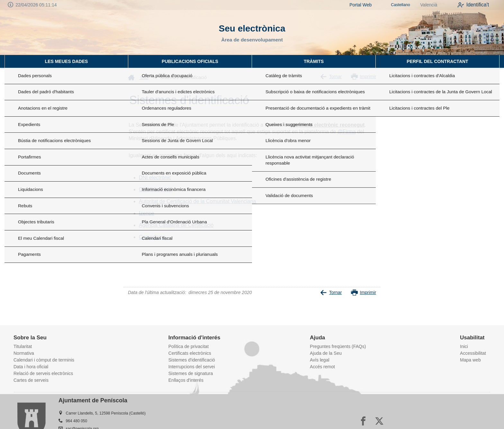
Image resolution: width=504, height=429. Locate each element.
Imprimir (364, 77)
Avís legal (319, 360)
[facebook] (363, 421)
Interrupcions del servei (192, 367)
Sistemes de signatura (191, 373)
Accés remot (322, 367)
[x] (379, 421)
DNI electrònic (155, 178)
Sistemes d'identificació (192, 360)
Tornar (331, 77)
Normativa (24, 353)
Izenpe (147, 213)
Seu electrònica (252, 28)
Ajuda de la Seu (326, 353)
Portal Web (352, 5)
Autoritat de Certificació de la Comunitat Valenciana (197, 201)
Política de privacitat (189, 346)
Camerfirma (152, 237)
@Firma (347, 132)
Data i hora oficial (31, 367)
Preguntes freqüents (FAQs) (338, 346)
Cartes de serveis (31, 380)
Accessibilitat (473, 353)
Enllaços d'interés (186, 380)
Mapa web (470, 360)
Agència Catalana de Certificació (176, 225)
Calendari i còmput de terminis (44, 360)
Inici (138, 77)
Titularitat (23, 346)
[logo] (45, 32)
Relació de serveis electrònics (43, 373)
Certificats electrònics (190, 353)
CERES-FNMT (156, 189)
